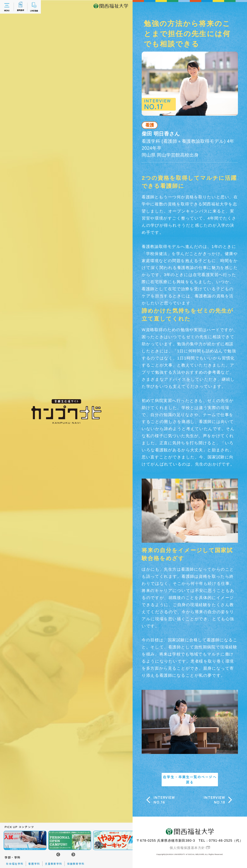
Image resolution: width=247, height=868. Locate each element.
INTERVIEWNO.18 (214, 800)
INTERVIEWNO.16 (164, 800)
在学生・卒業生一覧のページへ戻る (190, 779)
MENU (7, 7)
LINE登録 (34, 7)
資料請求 (21, 7)
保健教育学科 (76, 864)
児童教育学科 (54, 864)
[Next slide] (73, 854)
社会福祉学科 (15, 864)
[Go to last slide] (58, 854)
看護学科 (34, 864)
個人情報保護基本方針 (187, 848)
